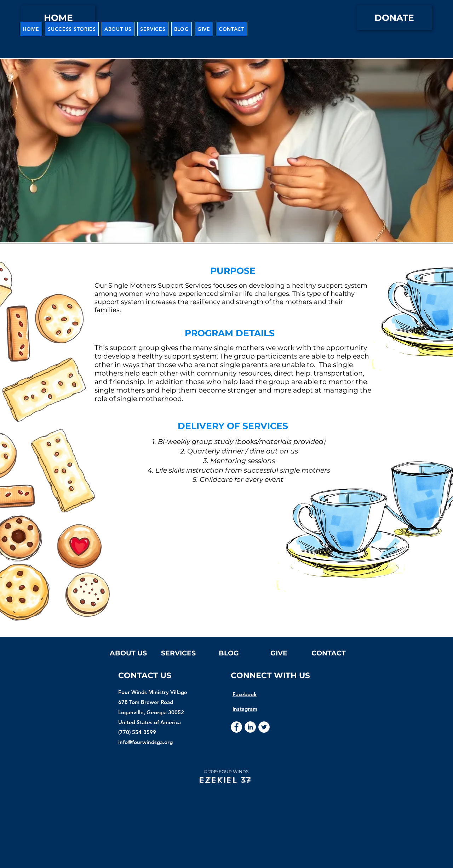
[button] (118, 29)
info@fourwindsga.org (145, 742)
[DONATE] (394, 18)
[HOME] (58, 18)
